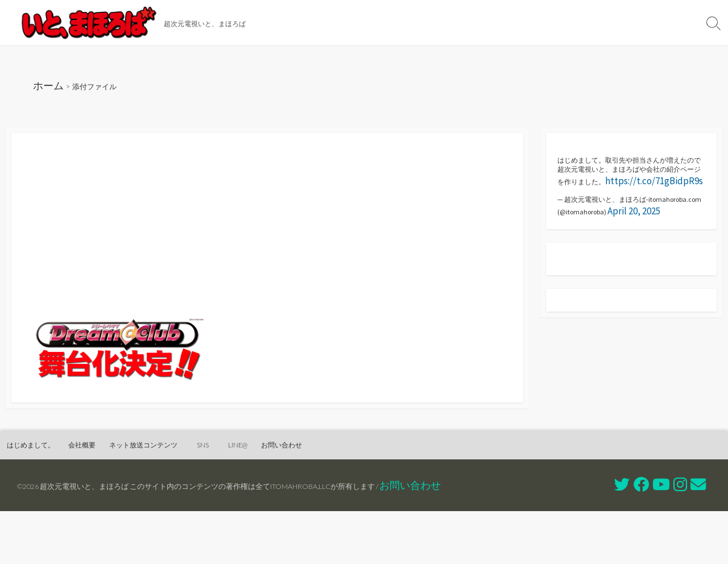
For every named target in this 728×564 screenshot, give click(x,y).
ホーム (52, 89)
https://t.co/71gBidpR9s (645, 211)
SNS (566, 23)
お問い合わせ (664, 23)
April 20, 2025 (584, 261)
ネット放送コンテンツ (491, 23)
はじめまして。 (343, 23)
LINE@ (607, 23)
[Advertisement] (267, 247)
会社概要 (409, 23)
